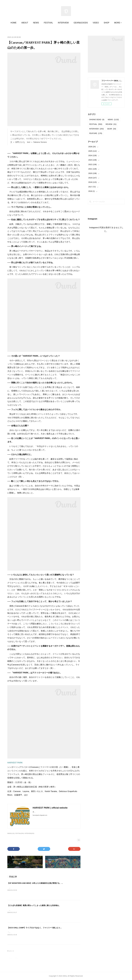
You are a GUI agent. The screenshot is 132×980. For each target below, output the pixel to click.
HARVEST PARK (15, 763)
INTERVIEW (69, 23)
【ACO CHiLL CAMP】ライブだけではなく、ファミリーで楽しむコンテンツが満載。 (41, 928)
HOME (19, 23)
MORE (112, 23)
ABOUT (30, 23)
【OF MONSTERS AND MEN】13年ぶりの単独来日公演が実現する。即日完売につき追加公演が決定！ (47, 883)
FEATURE (96, 133)
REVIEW (111, 124)
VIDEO (101, 23)
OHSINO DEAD (97, 120)
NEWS (41, 23)
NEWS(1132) (11, 833)
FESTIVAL (54, 23)
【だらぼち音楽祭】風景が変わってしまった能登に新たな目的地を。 (34, 905)
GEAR (112, 129)
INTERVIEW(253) (29, 833)
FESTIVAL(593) (20, 833)
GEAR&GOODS (86, 23)
